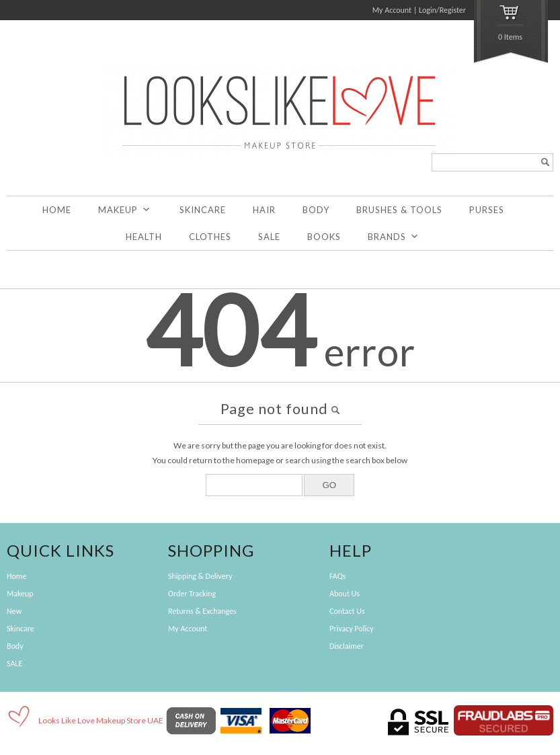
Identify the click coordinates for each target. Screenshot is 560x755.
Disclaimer (347, 646)
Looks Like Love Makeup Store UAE (101, 720)
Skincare (203, 210)
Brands (394, 237)
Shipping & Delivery (200, 576)
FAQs (337, 576)
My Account (392, 10)
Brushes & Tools (399, 210)
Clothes (210, 237)
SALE (269, 237)
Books (324, 237)
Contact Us (347, 611)
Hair (264, 210)
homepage (255, 460)
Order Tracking (192, 594)
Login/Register (442, 10)
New (14, 611)
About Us (345, 594)
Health (144, 237)
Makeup (125, 210)
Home (57, 210)
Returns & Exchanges (202, 611)
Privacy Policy (352, 629)
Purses (487, 210)
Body (316, 210)
